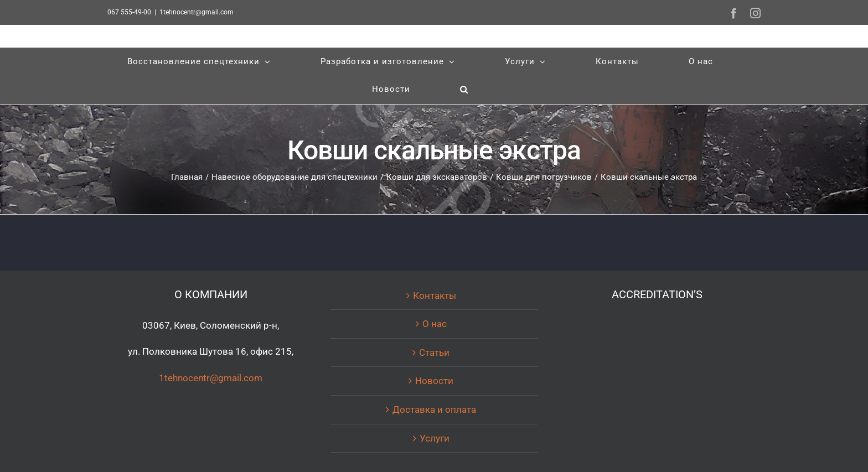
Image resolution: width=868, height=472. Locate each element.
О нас (435, 324)
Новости (434, 381)
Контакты (435, 295)
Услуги (435, 438)
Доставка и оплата (434, 409)
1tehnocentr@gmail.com (197, 12)
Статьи (434, 352)
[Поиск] (464, 90)
